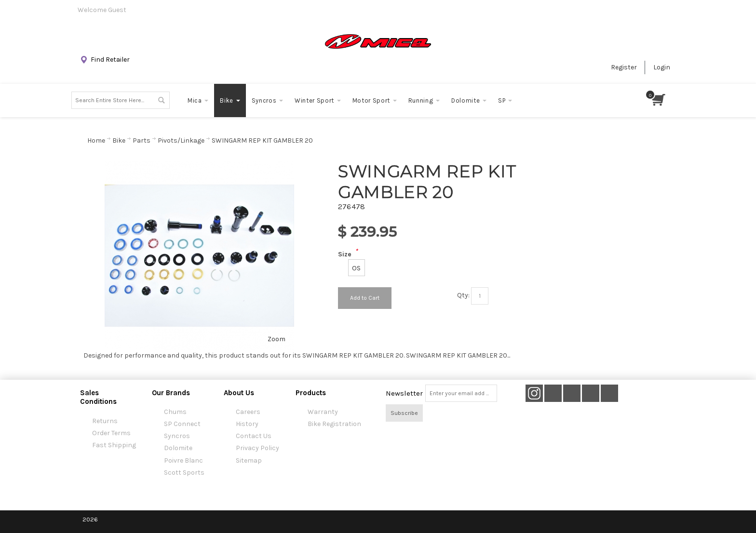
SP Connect (182, 424)
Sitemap (249, 460)
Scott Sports (184, 473)
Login (662, 67)
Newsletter (404, 393)
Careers (248, 412)
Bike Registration (334, 424)
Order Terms (111, 433)
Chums (175, 412)
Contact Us (254, 436)
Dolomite (178, 448)
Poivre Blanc (183, 460)
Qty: (463, 295)
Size (345, 254)
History (247, 424)
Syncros (177, 436)
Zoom (277, 339)
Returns (105, 421)
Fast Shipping (114, 445)
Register (624, 67)
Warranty (323, 412)
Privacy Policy (257, 448)
